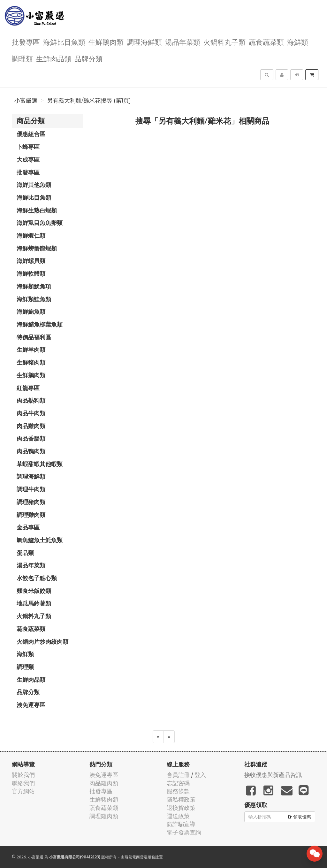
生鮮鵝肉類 (106, 42)
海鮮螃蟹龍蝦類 (37, 248)
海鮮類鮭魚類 (34, 299)
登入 (200, 775)
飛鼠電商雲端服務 (140, 857)
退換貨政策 (181, 808)
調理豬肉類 (31, 502)
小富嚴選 (26, 101)
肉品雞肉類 (31, 426)
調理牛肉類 (31, 489)
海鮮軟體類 (31, 273)
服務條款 (178, 791)
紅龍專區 (28, 388)
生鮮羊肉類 (31, 350)
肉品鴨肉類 (31, 451)
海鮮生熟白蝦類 (37, 210)
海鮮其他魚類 (34, 185)
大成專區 (28, 159)
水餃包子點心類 (37, 578)
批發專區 (26, 42)
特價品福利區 (34, 337)
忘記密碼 (178, 783)
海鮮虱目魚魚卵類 (40, 223)
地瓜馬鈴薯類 (34, 603)
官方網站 (23, 791)
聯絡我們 (23, 783)
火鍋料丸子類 (224, 42)
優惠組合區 (31, 134)
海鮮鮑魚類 (31, 311)
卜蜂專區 (28, 147)
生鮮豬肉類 (31, 362)
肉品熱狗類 (31, 400)
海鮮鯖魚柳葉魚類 (40, 324)
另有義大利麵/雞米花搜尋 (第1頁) (89, 101)
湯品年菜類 (183, 42)
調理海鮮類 (144, 42)
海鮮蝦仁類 (31, 235)
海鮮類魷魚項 (34, 286)
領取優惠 (299, 817)
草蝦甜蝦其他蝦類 (40, 464)
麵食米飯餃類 (34, 591)
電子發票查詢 (184, 832)
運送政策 (178, 816)
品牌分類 (88, 58)
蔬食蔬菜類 (266, 42)
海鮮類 (298, 42)
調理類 (22, 58)
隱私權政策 (181, 799)
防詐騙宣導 (181, 824)
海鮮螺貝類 (31, 261)
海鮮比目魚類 (64, 42)
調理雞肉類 (31, 515)
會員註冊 (178, 775)
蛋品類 (25, 553)
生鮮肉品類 (54, 58)
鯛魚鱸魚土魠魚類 (40, 540)
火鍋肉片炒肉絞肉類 (42, 641)
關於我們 (23, 775)
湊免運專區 (31, 705)
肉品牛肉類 (31, 413)
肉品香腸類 (31, 438)
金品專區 (28, 527)
